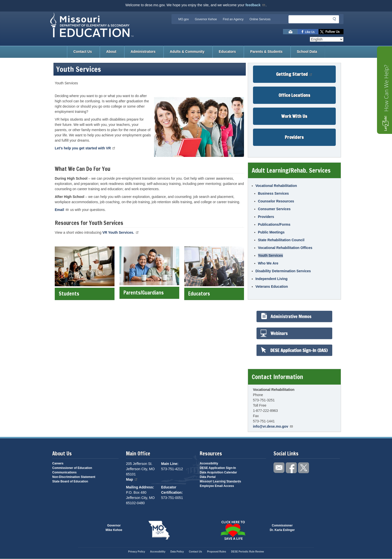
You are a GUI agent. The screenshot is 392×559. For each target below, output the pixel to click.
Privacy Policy (136, 552)
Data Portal (208, 477)
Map (132, 479)
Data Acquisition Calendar (218, 472)
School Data (307, 52)
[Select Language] (327, 39)
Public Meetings (271, 232)
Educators (227, 52)
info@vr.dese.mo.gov (273, 426)
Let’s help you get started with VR (85, 148)
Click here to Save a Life (233, 530)
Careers (58, 463)
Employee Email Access (217, 486)
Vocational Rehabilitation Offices (285, 248)
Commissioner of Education (72, 468)
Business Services (273, 193)
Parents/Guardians (149, 293)
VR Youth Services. (121, 232)
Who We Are (268, 263)
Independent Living (271, 279)
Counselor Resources (276, 201)
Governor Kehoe (206, 19)
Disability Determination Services (283, 271)
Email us (290, 32)
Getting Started (294, 74)
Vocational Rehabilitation (276, 186)
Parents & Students (266, 52)
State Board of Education (70, 481)
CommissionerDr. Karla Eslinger (282, 528)
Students (84, 294)
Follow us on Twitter (331, 32)
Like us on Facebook (308, 32)
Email (62, 210)
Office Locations (294, 95)
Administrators (143, 52)
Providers (294, 137)
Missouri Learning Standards (220, 481)
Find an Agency (233, 19)
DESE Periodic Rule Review (247, 552)
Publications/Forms (274, 224)
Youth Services (270, 255)
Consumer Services (274, 209)
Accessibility (209, 463)
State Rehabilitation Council (281, 240)
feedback (256, 5)
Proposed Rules (216, 552)
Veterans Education (272, 287)
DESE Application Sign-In (218, 468)
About (111, 52)
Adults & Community (187, 52)
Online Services (260, 19)
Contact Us (83, 52)
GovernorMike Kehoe (114, 528)
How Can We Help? (386, 88)
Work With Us (294, 116)
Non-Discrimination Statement (74, 477)
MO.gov (183, 19)
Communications (64, 472)
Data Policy (177, 552)
